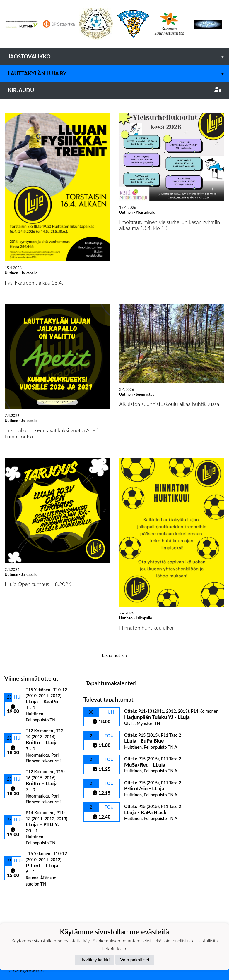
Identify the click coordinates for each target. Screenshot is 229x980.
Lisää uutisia (114, 655)
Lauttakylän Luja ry (118, 74)
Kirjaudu (114, 90)
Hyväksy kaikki (94, 959)
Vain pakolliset (135, 959)
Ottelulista (19, 897)
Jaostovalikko (118, 57)
